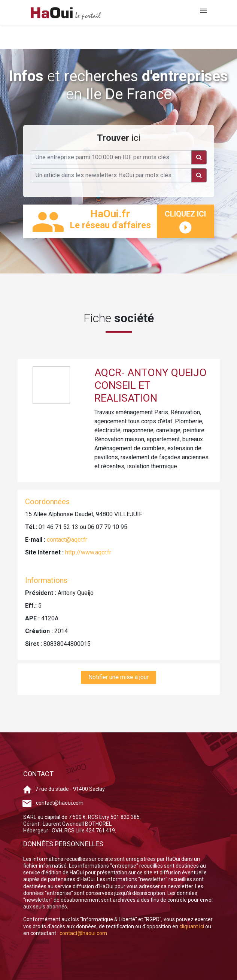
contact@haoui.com (60, 803)
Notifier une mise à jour (118, 677)
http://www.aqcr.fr (88, 552)
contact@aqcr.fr (67, 540)
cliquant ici (192, 926)
